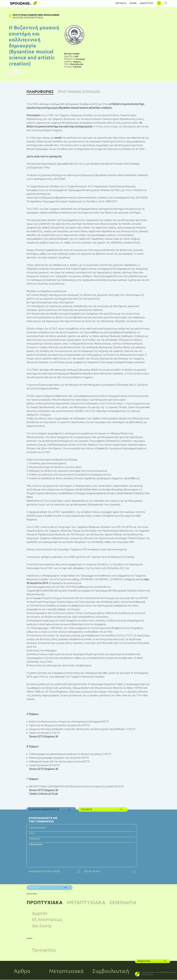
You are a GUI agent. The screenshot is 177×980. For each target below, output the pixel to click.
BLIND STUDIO (155, 973)
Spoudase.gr (145, 975)
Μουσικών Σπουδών (34, 18)
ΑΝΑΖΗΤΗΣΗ (147, 3)
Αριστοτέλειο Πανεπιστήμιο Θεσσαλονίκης (36, 15)
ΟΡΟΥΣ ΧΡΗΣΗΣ (53, 872)
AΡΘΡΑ (133, 3)
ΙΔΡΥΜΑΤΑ (121, 3)
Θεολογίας (18, 18)
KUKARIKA (173, 973)
